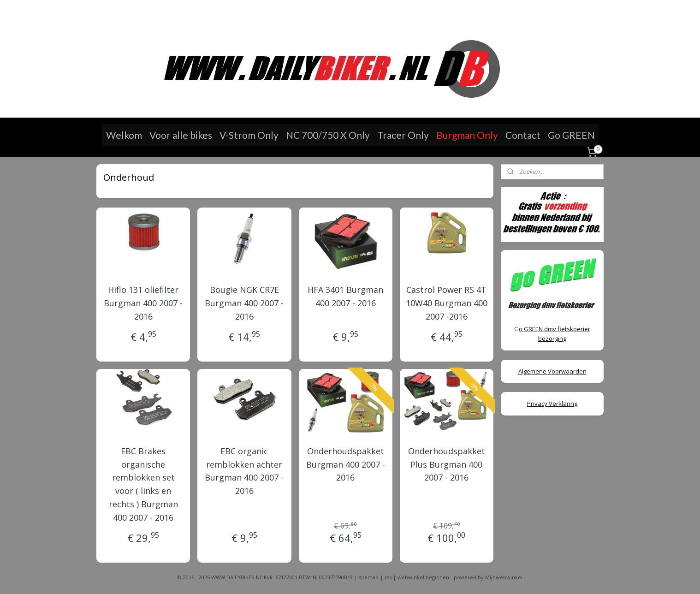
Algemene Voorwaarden (552, 371)
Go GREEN (571, 135)
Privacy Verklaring (552, 404)
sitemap (369, 577)
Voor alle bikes (181, 135)
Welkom (124, 135)
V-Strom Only (249, 135)
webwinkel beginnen (423, 577)
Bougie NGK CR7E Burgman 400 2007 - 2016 (244, 303)
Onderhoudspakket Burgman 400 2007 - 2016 (345, 464)
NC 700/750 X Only (328, 135)
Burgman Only (467, 135)
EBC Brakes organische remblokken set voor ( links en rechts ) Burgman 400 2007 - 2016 (143, 484)
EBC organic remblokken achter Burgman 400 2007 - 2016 (244, 471)
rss (388, 577)
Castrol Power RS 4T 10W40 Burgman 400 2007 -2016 (447, 303)
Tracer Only (403, 135)
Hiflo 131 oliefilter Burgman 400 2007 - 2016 (143, 303)
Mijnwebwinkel (504, 577)
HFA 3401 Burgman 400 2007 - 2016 (345, 296)
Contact (523, 135)
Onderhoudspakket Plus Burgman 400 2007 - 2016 (447, 464)
